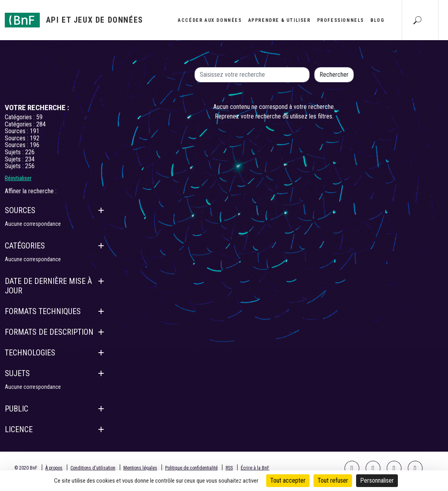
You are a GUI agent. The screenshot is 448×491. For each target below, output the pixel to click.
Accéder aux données (210, 20)
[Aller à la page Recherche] (417, 20)
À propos (54, 468)
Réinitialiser (18, 178)
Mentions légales (140, 468)
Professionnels (341, 20)
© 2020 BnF (26, 468)
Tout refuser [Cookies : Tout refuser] (333, 480)
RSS (229, 468)
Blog (377, 20)
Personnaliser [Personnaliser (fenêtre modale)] (377, 480)
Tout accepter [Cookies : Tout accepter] (288, 480)
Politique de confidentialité (191, 468)
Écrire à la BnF (255, 468)
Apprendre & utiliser (280, 20)
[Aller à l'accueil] (74, 20)
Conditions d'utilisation (93, 468)
